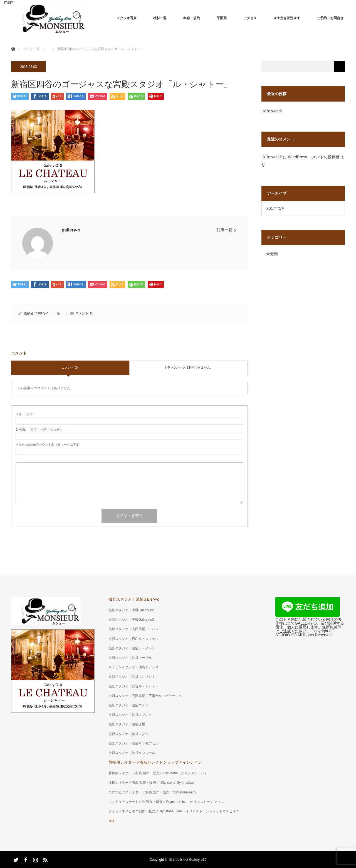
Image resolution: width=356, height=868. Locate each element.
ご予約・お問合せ (330, 18)
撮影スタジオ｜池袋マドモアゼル (133, 743)
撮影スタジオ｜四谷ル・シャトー (133, 686)
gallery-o (71, 230)
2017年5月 (276, 208)
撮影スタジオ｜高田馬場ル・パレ (133, 629)
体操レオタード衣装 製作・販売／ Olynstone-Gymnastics (151, 783)
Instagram (35, 859)
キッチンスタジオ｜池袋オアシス (133, 667)
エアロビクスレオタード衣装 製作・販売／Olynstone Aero (152, 792)
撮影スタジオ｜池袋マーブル (130, 658)
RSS (44, 859)
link (111, 821)
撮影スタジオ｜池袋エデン (128, 705)
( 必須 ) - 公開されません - (40, 430)
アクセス (250, 18)
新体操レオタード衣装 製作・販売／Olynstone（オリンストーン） (158, 773)
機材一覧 (160, 18)
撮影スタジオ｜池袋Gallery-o (134, 599)
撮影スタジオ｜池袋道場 (127, 724)
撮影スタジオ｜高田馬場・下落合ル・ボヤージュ (145, 696)
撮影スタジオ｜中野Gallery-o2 (131, 610)
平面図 (222, 18)
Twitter (15, 859)
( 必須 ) (25, 415)
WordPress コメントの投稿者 (314, 157)
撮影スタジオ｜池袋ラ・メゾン (132, 648)
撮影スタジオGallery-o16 (188, 860)
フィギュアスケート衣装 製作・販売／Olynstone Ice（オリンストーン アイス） (168, 802)
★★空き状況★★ (287, 18)
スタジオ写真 (127, 18)
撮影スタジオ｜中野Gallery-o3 (131, 620)
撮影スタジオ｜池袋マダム (128, 734)
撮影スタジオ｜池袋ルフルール (132, 753)
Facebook (25, 859)
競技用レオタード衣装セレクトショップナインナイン (155, 762)
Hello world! (272, 111)
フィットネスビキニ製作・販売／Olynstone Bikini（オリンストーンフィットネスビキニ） (175, 811)
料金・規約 (192, 18)
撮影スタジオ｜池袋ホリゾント (132, 677)
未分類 (272, 254)
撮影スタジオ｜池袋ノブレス (130, 715)
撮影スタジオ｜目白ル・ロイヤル (133, 639)
